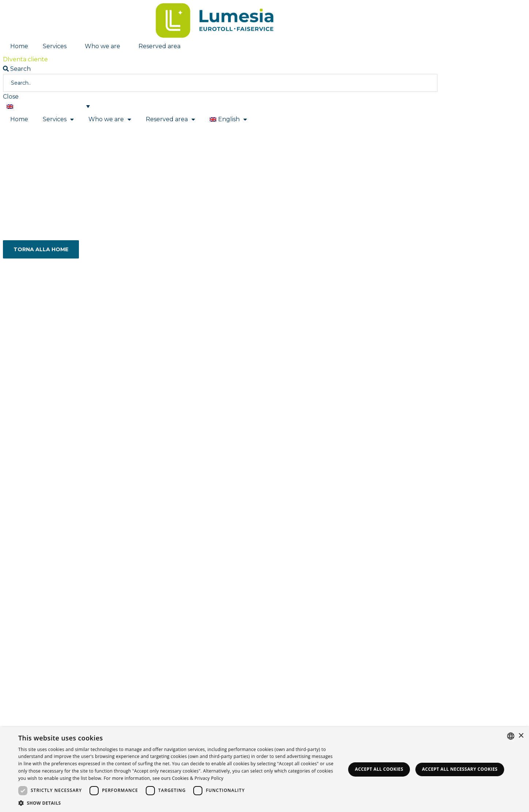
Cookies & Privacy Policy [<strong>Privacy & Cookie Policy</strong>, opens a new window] (198, 778)
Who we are (104, 46)
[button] (25, 59)
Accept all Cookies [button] (379, 769)
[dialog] (264, 769)
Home (19, 46)
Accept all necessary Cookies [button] (460, 769)
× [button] (521, 736)
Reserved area (161, 46)
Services (56, 46)
